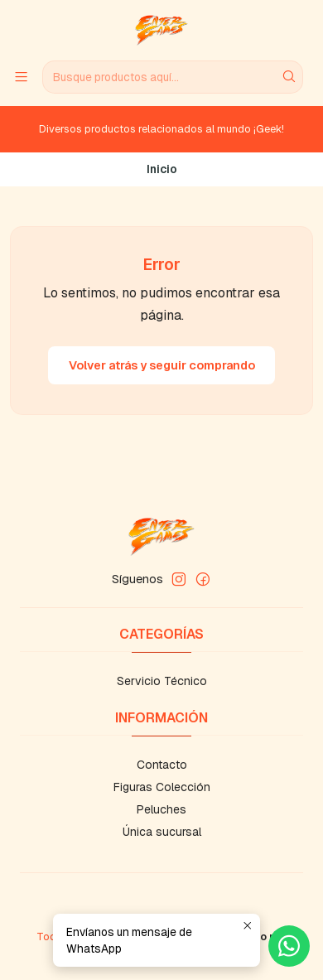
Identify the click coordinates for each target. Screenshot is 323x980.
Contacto (162, 765)
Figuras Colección (162, 787)
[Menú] (21, 77)
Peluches (161, 809)
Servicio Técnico (162, 681)
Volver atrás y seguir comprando (162, 365)
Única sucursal (162, 832)
